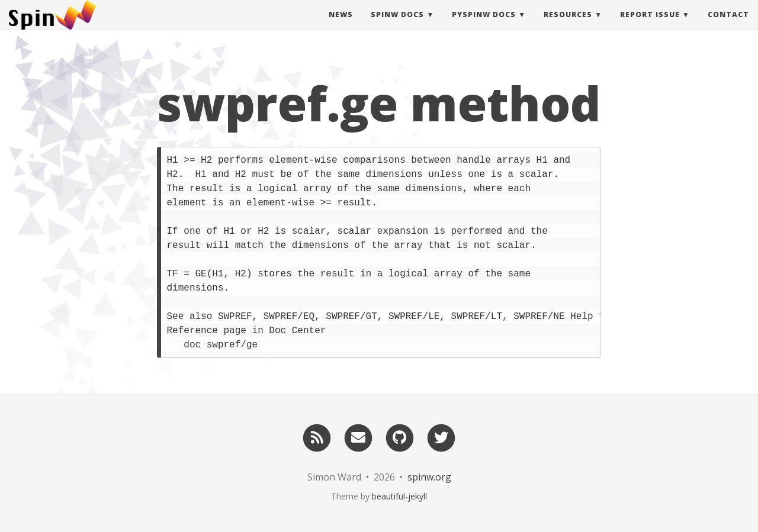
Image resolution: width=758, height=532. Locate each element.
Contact (728, 26)
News (341, 26)
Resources (568, 26)
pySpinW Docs (484, 26)
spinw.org (429, 477)
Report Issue (650, 26)
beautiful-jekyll (399, 496)
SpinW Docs (397, 26)
